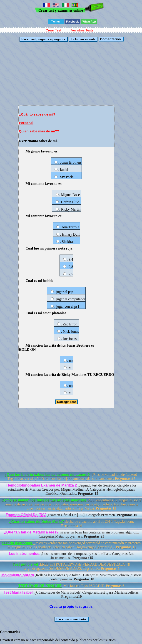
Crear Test (54, 30)
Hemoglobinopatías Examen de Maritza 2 (42, 485)
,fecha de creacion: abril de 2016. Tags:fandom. (72, 524)
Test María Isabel (18, 592)
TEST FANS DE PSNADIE (40, 586)
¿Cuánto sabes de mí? (37, 114)
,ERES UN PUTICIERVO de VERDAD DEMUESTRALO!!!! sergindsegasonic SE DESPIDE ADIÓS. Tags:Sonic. (72, 566)
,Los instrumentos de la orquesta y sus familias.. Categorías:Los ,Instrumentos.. (71, 556)
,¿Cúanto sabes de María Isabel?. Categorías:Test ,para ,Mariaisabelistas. (71, 594)
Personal (26, 123)
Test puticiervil (25, 564)
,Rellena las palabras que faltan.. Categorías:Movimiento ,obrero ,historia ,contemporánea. (71, 577)
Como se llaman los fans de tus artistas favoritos (44, 500)
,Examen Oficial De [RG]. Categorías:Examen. (71, 515)
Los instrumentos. (25, 554)
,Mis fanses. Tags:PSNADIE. (71, 586)
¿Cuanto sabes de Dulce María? (37, 522)
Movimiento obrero (18, 575)
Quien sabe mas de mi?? (39, 131)
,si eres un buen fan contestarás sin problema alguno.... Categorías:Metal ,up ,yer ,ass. (72, 534)
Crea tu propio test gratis (71, 607)
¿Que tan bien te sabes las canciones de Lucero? (47, 475)
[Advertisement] (71, 74)
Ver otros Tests (82, 30)
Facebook (72, 22)
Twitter (55, 22)
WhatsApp (89, 22)
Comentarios (110, 39)
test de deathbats (18, 543)
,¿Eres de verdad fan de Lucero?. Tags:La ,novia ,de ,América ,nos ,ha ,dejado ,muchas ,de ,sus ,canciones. (71, 477)
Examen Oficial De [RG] (26, 515)
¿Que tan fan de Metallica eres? (31, 532)
